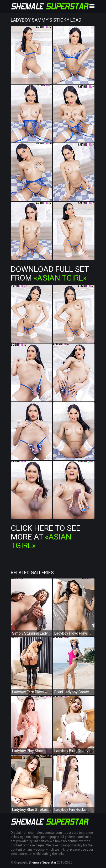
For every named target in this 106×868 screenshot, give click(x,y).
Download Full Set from (50, 273)
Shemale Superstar (42, 862)
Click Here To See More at (46, 537)
